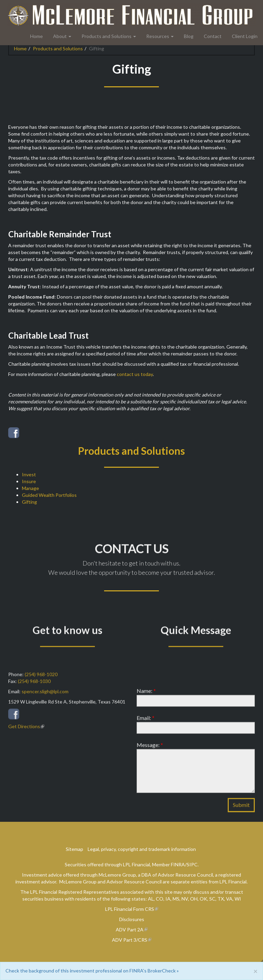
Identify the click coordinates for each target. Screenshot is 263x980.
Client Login (245, 36)
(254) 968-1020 (41, 680)
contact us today (135, 374)
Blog (189, 36)
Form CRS (144, 909)
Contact (213, 36)
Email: (146, 723)
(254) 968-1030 (34, 686)
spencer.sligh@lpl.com (45, 697)
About (60, 36)
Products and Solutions (107, 36)
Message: (150, 750)
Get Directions (24, 732)
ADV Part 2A (130, 929)
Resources (158, 36)
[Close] (255, 971)
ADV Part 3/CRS (130, 940)
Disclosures (132, 919)
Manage (30, 488)
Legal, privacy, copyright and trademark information (142, 849)
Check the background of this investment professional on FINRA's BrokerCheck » (92, 971)
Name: (146, 696)
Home (36, 36)
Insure (29, 481)
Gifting (29, 502)
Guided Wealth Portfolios (49, 495)
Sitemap (74, 849)
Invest (29, 474)
